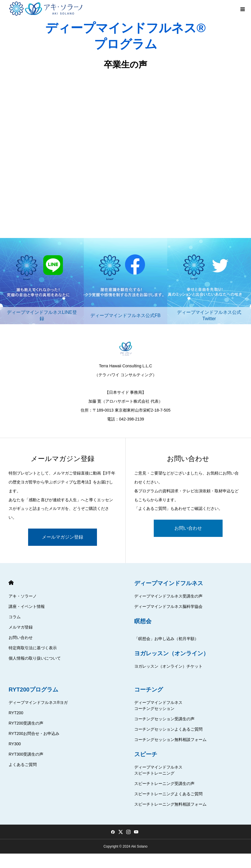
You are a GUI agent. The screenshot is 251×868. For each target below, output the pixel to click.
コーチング (149, 690)
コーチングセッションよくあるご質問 (168, 729)
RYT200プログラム (33, 690)
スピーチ (146, 754)
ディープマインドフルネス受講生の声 (168, 596)
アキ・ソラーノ (23, 596)
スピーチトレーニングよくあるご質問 (168, 794)
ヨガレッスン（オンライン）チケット (168, 666)
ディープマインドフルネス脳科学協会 (168, 606)
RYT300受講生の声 (26, 754)
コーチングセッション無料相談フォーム (170, 740)
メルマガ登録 (21, 627)
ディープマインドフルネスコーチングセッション (158, 705)
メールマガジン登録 (63, 537)
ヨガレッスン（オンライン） (172, 653)
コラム (15, 617)
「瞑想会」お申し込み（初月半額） (166, 639)
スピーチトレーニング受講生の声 (164, 783)
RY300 (15, 744)
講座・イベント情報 (27, 606)
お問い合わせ (188, 528)
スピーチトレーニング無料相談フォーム (170, 804)
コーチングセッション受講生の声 (164, 719)
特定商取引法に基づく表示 (33, 648)
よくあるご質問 (23, 765)
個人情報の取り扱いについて (35, 658)
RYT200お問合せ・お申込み (34, 733)
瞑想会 (143, 621)
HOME (11, 583)
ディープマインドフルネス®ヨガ (38, 702)
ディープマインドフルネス (169, 583)
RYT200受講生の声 (26, 723)
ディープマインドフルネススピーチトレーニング (158, 770)
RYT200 (16, 713)
